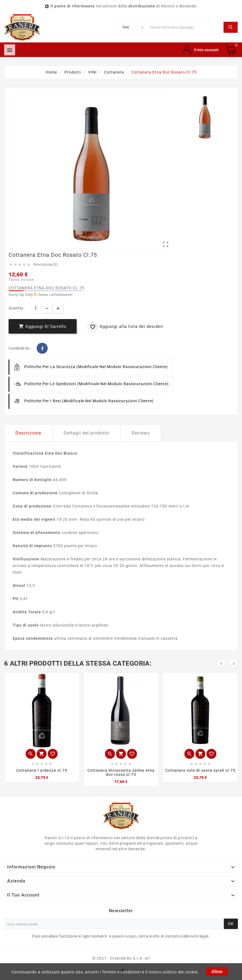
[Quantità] (36, 308)
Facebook (42, 348)
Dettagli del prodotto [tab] (86, 433)
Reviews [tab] (141, 433)
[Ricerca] (185, 27)
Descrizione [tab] (28, 433)
